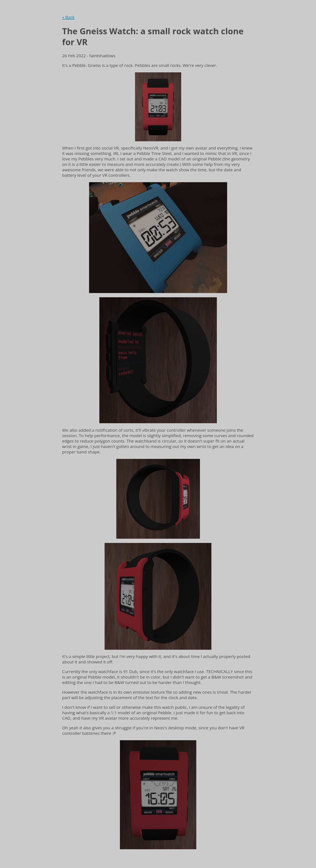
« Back (68, 17)
